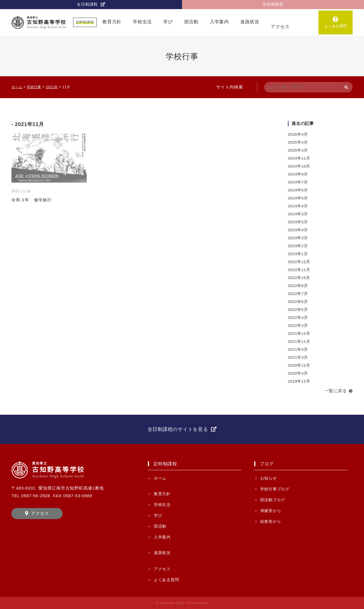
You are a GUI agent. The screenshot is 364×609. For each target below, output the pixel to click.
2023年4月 (298, 230)
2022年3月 (298, 326)
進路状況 (250, 22)
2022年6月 (298, 302)
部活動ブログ (273, 500)
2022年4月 (298, 318)
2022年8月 (298, 286)
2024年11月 (299, 158)
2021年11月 (299, 341)
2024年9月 (298, 174)
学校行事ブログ (275, 489)
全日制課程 (87, 4)
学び (168, 22)
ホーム (160, 478)
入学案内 (219, 22)
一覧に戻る (336, 391)
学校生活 (142, 22)
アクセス (280, 27)
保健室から (271, 511)
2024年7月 (298, 182)
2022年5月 (298, 310)
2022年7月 (298, 294)
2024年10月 (299, 166)
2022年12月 (299, 262)
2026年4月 (298, 134)
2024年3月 (298, 214)
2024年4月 (298, 206)
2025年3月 (298, 150)
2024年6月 (298, 190)
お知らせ (269, 478)
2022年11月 (299, 270)
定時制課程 (273, 4)
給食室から (271, 522)
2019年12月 (299, 381)
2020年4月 (298, 373)
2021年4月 (298, 349)
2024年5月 (298, 198)
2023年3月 (298, 238)
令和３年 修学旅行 (32, 200)
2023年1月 (298, 254)
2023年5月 (298, 222)
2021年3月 (298, 357)
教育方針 (112, 22)
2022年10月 (299, 278)
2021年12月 (299, 334)
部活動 (191, 22)
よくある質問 (335, 26)
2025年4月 (298, 142)
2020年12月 (299, 365)
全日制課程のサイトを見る (178, 429)
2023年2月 (298, 246)
